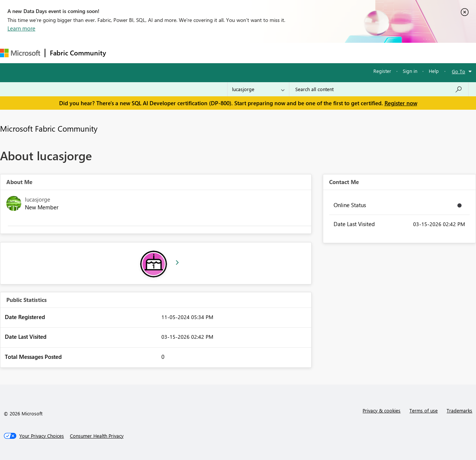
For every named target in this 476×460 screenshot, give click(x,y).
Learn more (21, 28)
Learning (281, 53)
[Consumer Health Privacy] (97, 436)
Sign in (410, 71)
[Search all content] (379, 89)
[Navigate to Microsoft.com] (20, 53)
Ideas (186, 53)
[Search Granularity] (258, 89)
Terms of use (424, 410)
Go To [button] (459, 71)
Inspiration (156, 53)
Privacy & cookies (382, 410)
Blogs (253, 53)
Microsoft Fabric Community (49, 128)
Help (434, 71)
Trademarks (459, 410)
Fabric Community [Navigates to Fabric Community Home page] (78, 53)
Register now (401, 103)
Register (382, 71)
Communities (219, 53)
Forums (123, 53)
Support (313, 53)
